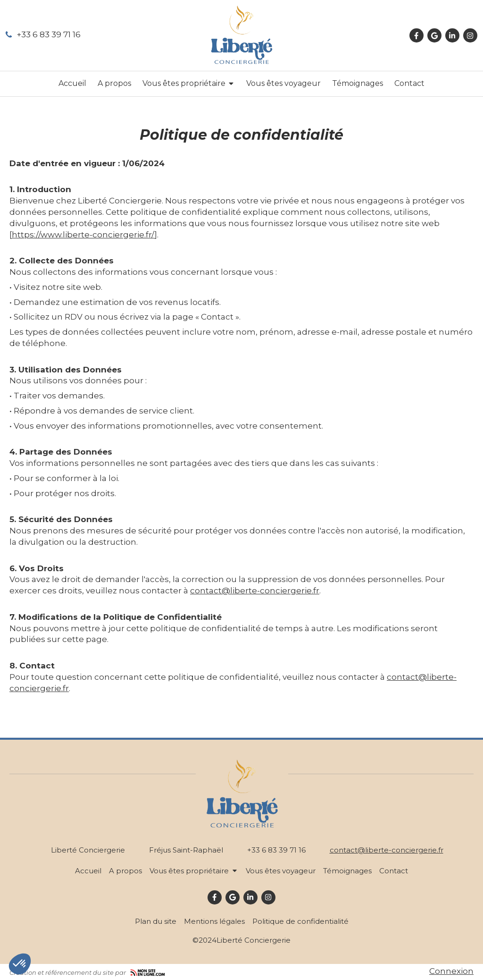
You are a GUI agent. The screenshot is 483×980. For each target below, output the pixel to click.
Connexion (451, 971)
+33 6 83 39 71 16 (49, 34)
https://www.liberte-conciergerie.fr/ (83, 235)
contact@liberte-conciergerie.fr (255, 591)
